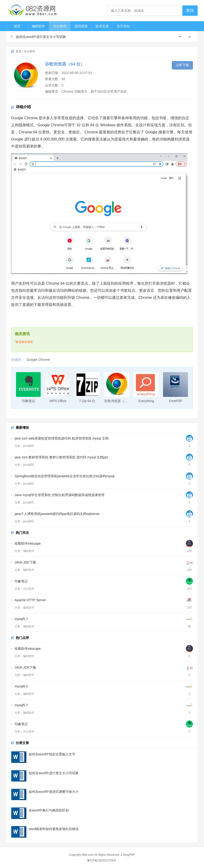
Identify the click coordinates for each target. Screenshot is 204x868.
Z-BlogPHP (127, 855)
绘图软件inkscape (28, 543)
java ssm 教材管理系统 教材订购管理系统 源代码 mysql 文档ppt (61, 457)
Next (189, 37)
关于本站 (123, 26)
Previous (180, 37)
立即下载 (182, 65)
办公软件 (60, 26)
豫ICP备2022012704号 (102, 860)
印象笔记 (21, 581)
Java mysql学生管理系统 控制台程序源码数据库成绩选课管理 (60, 495)
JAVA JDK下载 (25, 562)
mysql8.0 (21, 686)
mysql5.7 (21, 619)
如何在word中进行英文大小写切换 (41, 37)
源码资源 (81, 26)
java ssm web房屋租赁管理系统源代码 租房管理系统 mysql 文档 (62, 438)
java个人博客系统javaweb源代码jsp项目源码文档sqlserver (57, 514)
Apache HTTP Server (30, 600)
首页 (17, 26)
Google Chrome (38, 360)
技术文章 (102, 26)
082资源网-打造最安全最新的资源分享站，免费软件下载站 (32, 11)
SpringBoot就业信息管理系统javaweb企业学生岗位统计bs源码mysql (64, 476)
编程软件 (38, 26)
